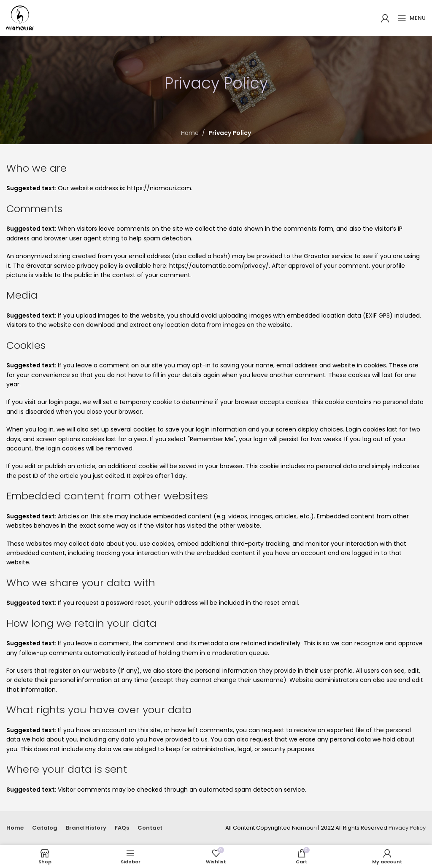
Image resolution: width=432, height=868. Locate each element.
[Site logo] (20, 17)
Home (190, 133)
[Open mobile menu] (412, 18)
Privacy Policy (407, 828)
